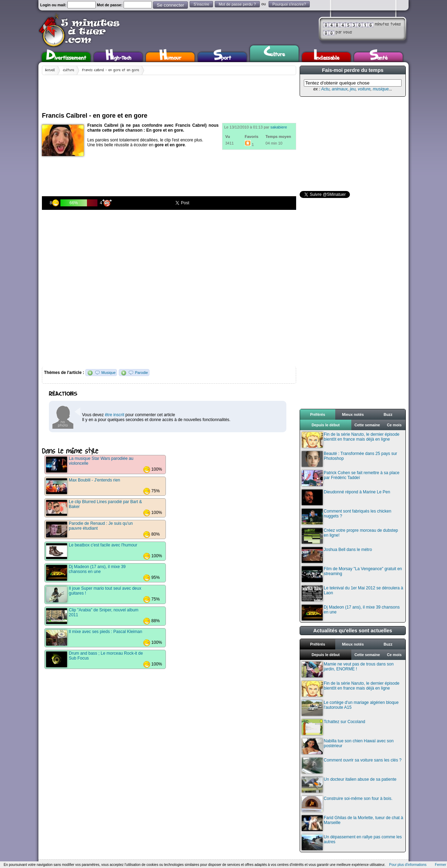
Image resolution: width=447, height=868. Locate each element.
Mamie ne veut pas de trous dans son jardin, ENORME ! (348, 670)
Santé (379, 57)
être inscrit (114, 415)
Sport (222, 57)
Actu (325, 89)
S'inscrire (201, 4)
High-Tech (118, 57)
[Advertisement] (169, 91)
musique (380, 89)
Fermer (440, 865)
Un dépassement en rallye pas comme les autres (352, 842)
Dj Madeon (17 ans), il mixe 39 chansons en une (351, 613)
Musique (108, 373)
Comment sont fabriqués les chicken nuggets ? (346, 517)
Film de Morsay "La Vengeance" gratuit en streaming (352, 574)
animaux (340, 89)
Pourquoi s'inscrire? (289, 4)
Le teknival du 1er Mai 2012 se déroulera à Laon (352, 593)
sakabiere (279, 127)
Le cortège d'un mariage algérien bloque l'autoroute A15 (350, 708)
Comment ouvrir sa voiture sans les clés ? (352, 766)
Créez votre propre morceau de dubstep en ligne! (350, 536)
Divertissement (66, 57)
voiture (364, 89)
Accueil (50, 70)
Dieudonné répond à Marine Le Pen (346, 497)
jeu (353, 89)
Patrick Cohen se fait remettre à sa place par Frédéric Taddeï (351, 478)
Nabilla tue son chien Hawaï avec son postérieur (348, 746)
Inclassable (327, 57)
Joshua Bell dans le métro (337, 555)
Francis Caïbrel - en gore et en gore (111, 70)
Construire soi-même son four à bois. (347, 804)
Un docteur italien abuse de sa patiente (349, 785)
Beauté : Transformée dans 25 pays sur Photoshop (349, 459)
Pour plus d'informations (408, 865)
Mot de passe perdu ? (237, 4)
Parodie (141, 373)
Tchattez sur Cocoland (334, 727)
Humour (170, 57)
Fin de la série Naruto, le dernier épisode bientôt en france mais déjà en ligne (351, 440)
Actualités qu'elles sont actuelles (353, 631)
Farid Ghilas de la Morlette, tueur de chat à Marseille (352, 823)
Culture (274, 53)
